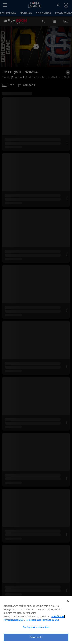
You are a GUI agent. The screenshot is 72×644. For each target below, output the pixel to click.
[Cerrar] (68, 601)
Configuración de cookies (36, 627)
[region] (36, 620)
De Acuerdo (36, 637)
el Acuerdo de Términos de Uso (43, 620)
